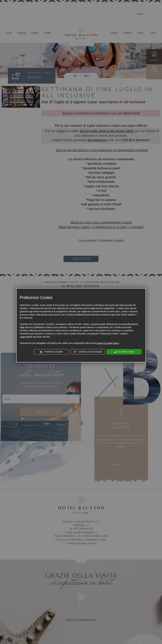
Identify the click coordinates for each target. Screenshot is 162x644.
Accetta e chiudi (124, 352)
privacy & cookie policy (108, 343)
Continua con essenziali (88, 352)
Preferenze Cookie (51, 352)
